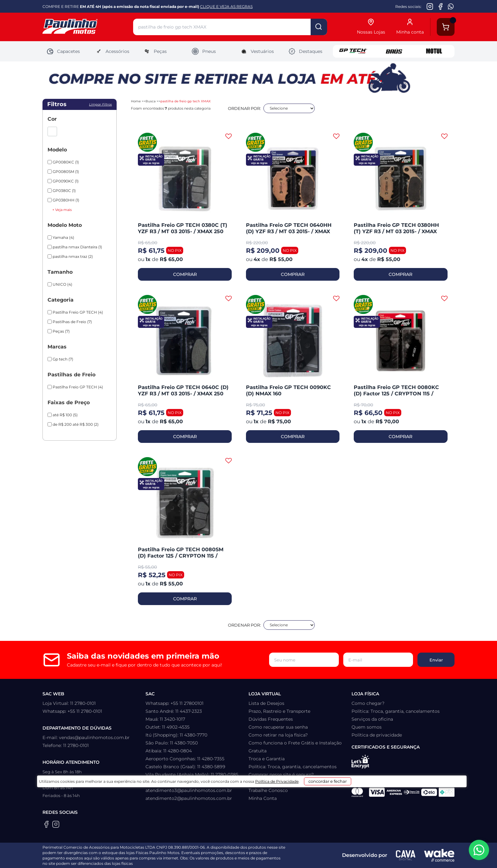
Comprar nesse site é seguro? (281, 775)
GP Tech (353, 51)
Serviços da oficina (372, 719)
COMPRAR (185, 274)
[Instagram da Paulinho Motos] (430, 6)
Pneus (204, 51)
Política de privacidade (377, 735)
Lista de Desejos (266, 703)
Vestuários (257, 51)
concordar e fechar (328, 857)
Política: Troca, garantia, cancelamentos (293, 767)
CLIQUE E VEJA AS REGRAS (226, 6)
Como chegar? (368, 703)
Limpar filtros (100, 104)
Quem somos (367, 727)
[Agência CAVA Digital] (406, 855)
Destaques (305, 51)
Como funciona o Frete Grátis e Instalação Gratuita (295, 747)
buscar (319, 27)
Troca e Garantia (267, 759)
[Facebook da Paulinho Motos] (440, 6)
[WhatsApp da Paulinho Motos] (451, 6)
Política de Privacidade (265, 859)
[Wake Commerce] (439, 855)
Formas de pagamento (274, 782)
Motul (434, 51)
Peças (155, 51)
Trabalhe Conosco (268, 790)
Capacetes (63, 51)
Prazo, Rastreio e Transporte (279, 711)
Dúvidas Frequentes (271, 719)
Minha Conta (263, 798)
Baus (394, 51)
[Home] (88, 27)
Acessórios (112, 51)
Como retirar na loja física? (278, 735)
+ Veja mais (62, 210)
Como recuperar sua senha (278, 727)
